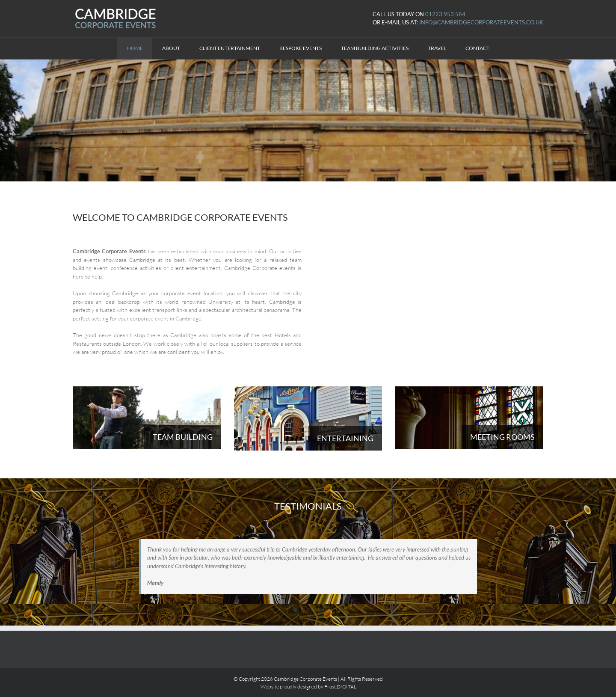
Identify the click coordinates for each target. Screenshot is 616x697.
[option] (308, 561)
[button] (113, 565)
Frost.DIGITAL (340, 687)
